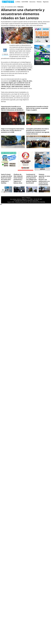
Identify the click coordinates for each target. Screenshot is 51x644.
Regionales (46, 2)
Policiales (39, 2)
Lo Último (18, 2)
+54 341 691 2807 (38, 199)
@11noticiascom (5, 55)
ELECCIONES (25, 2)
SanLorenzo (32, 2)
